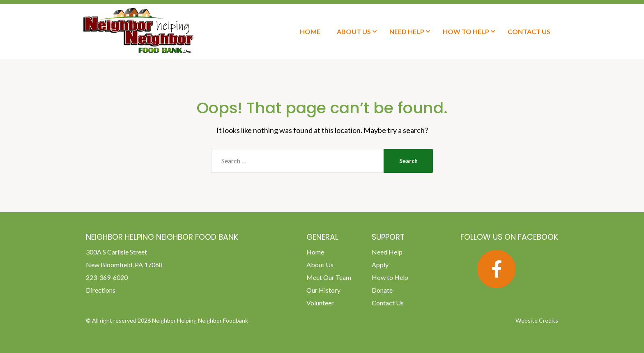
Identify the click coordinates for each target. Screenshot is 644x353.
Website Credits (537, 320)
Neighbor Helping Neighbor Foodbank (200, 320)
